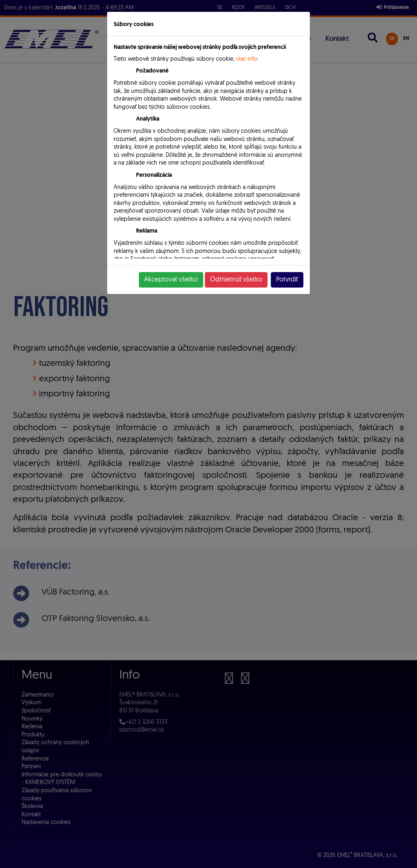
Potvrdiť (287, 280)
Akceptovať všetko (171, 280)
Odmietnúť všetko (236, 280)
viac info (247, 59)
